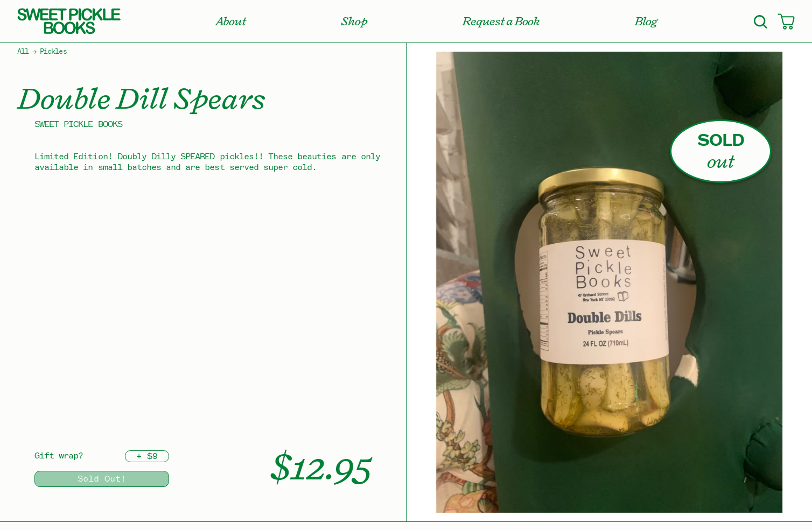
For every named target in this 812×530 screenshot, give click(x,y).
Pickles (53, 52)
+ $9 (147, 456)
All (23, 52)
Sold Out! (102, 479)
